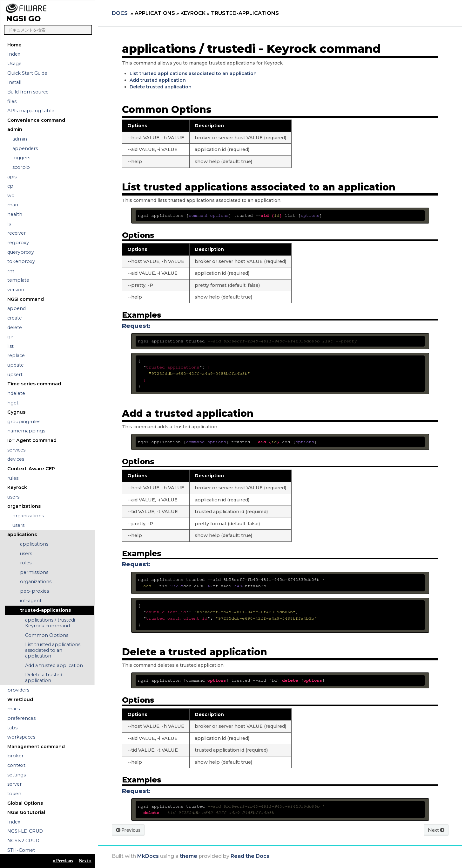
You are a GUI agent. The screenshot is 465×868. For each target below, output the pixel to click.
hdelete (16, 393)
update (16, 365)
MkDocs (148, 856)
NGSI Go (23, 19)
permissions (34, 572)
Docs (120, 13)
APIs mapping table (31, 111)
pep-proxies (34, 591)
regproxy (18, 243)
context (16, 765)
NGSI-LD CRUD (25, 831)
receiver (17, 233)
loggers (21, 158)
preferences (21, 718)
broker (15, 756)
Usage (14, 64)
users (13, 497)
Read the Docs (250, 856)
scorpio (21, 167)
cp (10, 186)
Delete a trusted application (44, 678)
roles (26, 563)
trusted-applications (46, 610)
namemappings (26, 431)
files (12, 101)
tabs (12, 728)
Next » (85, 861)
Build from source (28, 92)
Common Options (47, 635)
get (11, 337)
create (15, 318)
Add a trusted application (54, 665)
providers (18, 690)
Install (14, 82)
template (18, 280)
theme (189, 856)
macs (13, 709)
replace (16, 355)
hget (13, 403)
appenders (25, 148)
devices (16, 459)
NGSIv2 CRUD (23, 841)
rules (13, 478)
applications (34, 544)
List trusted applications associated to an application (53, 650)
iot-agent (31, 601)
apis (12, 177)
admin (20, 139)
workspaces (21, 737)
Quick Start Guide (27, 73)
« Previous (63, 861)
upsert (15, 375)
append (17, 308)
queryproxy (21, 252)
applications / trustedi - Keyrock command (52, 623)
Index (14, 54)
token (14, 794)
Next (436, 830)
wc (11, 196)
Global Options (25, 803)
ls (9, 224)
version (16, 290)
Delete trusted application (161, 87)
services (16, 450)
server (14, 784)
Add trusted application (158, 80)
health (15, 214)
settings (17, 775)
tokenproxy (21, 261)
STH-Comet (21, 850)
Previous (128, 830)
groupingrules (24, 422)
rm (11, 271)
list (10, 346)
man (13, 205)
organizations (28, 516)
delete (15, 327)
